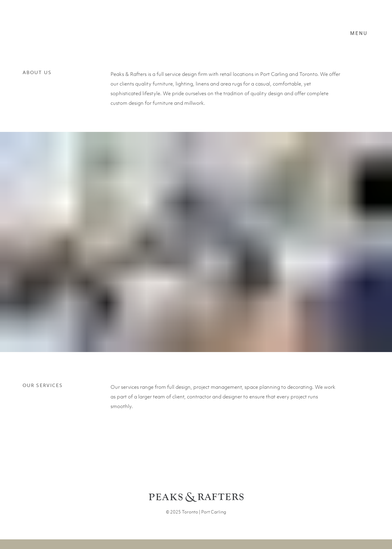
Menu (359, 33)
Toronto (190, 512)
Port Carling (214, 512)
